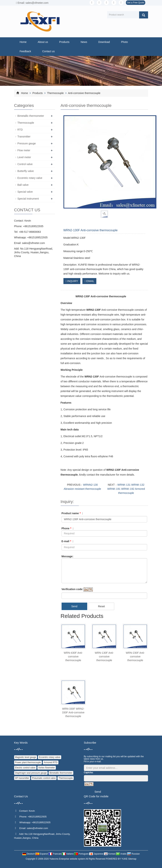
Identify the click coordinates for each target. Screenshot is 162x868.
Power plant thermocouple (28, 762)
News (84, 42)
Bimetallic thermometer (31, 116)
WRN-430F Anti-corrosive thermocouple (73, 657)
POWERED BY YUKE (117, 859)
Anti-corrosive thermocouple (84, 93)
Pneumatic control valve (44, 778)
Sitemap (132, 859)
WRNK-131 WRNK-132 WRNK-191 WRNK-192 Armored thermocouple (126, 489)
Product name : (72, 513)
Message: (68, 556)
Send (74, 606)
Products (64, 42)
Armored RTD (51, 762)
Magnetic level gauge (26, 757)
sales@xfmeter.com (33, 243)
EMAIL (89, 281)
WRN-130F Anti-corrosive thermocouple (104, 657)
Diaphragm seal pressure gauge (31, 773)
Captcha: (89, 773)
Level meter (24, 157)
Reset (101, 606)
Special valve (25, 192)
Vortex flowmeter (47, 768)
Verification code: (72, 589)
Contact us (48, 51)
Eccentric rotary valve (30, 178)
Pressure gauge (27, 143)
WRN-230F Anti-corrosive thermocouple (135, 657)
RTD (20, 130)
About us (43, 42)
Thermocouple (55, 93)
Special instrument (28, 199)
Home (23, 42)
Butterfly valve (26, 171)
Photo (125, 42)
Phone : (68, 528)
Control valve (25, 164)
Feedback (25, 51)
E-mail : (68, 541)
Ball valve (23, 185)
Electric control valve (25, 768)
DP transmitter (22, 778)
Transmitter (24, 137)
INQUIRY (72, 281)
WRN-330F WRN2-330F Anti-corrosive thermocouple (73, 712)
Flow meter (24, 150)
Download (104, 42)
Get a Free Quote (135, 3)
